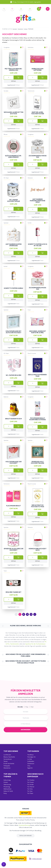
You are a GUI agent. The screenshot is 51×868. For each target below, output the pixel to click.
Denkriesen (31, 763)
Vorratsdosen (8, 759)
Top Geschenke (11, 751)
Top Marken (33, 751)
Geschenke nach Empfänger (35, 775)
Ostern (6, 782)
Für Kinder (31, 784)
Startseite (15, 29)
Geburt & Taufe (8, 791)
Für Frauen (31, 782)
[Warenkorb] (39, 9)
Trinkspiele (7, 766)
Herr (32, 707)
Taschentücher (31, 91)
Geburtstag (7, 780)
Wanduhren (7, 768)
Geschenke (20, 29)
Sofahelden (31, 761)
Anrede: (20, 707)
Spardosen (6, 223)
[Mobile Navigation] (48, 9)
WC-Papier (6, 178)
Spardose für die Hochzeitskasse (35, 644)
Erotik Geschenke (9, 763)
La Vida (30, 759)
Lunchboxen (7, 755)
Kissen (29, 310)
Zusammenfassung (24, 825)
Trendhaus (30, 755)
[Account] (21, 9)
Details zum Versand (26, 836)
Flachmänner (7, 484)
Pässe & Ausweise (32, 353)
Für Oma (30, 789)
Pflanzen (6, 134)
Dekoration (30, 178)
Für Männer (31, 787)
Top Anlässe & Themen (10, 775)
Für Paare (30, 793)
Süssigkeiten (7, 47)
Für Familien (31, 780)
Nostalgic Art (31, 757)
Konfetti (30, 223)
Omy (29, 766)
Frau (27, 707)
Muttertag (7, 787)
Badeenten (6, 397)
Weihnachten (7, 789)
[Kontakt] (30, 9)
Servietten (6, 91)
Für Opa (30, 791)
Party (5, 793)
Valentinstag (7, 784)
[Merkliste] (12, 9)
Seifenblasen (31, 47)
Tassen (5, 571)
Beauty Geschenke (9, 757)
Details (14, 81)
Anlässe (26, 29)
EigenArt (30, 768)
